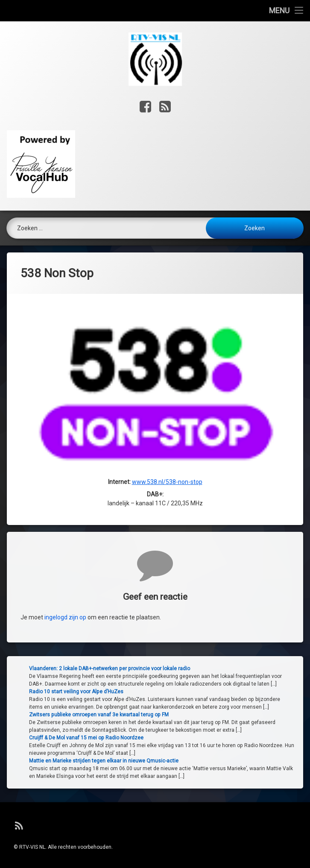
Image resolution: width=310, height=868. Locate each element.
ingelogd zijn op (65, 671)
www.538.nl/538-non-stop (167, 474)
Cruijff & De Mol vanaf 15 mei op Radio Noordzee (231, 738)
